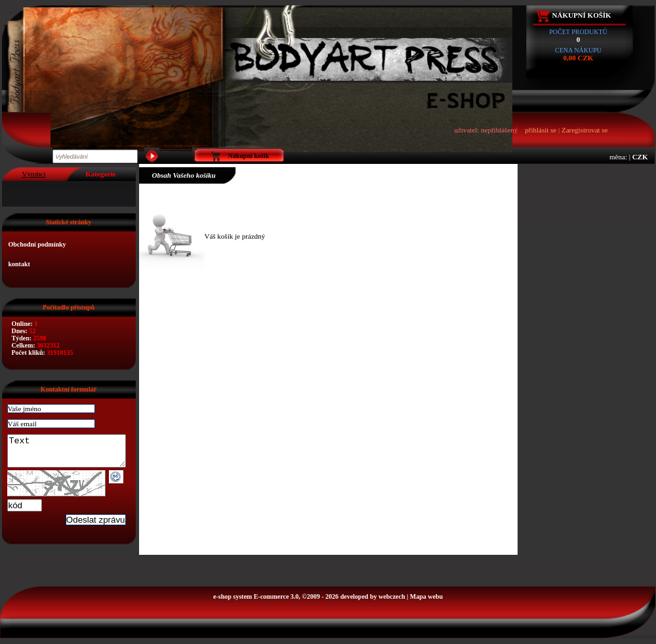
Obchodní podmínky (37, 244)
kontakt (19, 264)
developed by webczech (373, 602)
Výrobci (33, 174)
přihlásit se (541, 130)
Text (73, 454)
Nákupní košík (582, 15)
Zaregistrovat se (585, 130)
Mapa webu (426, 602)
